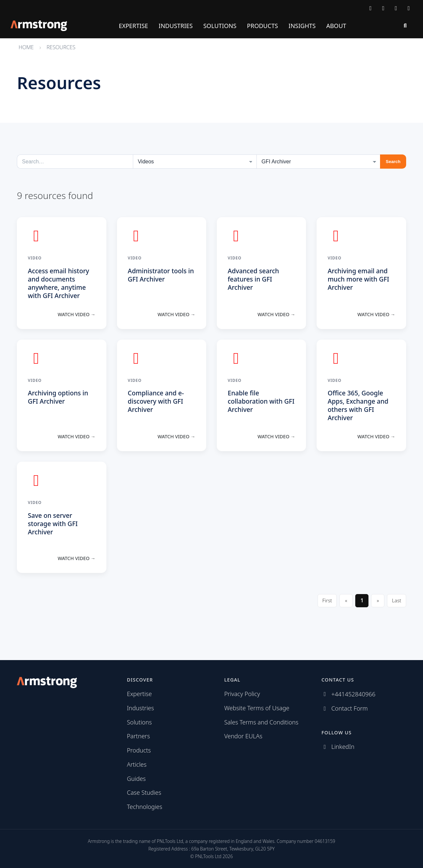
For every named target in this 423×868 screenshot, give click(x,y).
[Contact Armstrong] (371, 8)
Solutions (220, 26)
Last (397, 600)
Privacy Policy (242, 694)
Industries (176, 26)
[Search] (405, 26)
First (327, 600)
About (336, 26)
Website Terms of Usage (257, 708)
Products (262, 26)
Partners (138, 736)
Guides (136, 779)
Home (26, 47)
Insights (302, 26)
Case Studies (144, 792)
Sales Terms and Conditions (261, 722)
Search (393, 162)
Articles (137, 764)
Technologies (145, 807)
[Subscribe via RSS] (409, 8)
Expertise (133, 26)
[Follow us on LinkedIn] (396, 8)
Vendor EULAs (243, 736)
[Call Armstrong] (384, 8)
